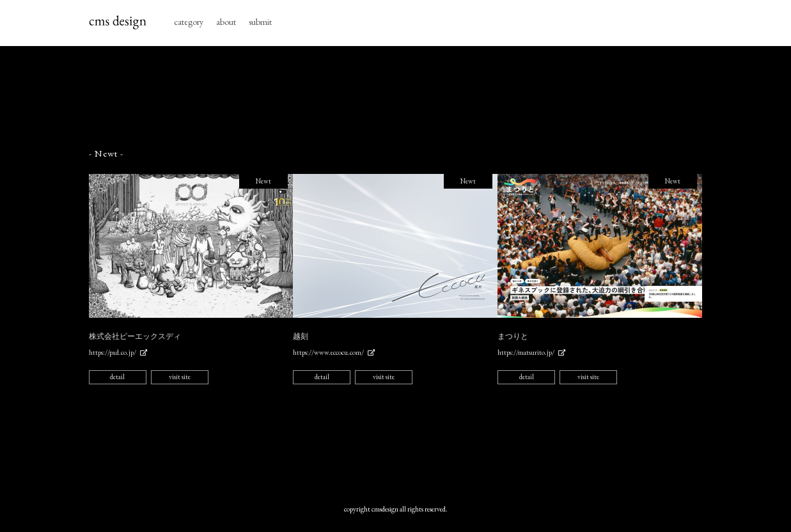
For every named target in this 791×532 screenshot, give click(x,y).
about (226, 22)
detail (117, 377)
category (189, 22)
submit (260, 22)
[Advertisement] (396, 97)
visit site (180, 377)
